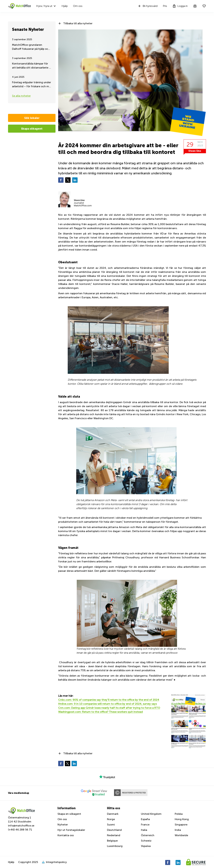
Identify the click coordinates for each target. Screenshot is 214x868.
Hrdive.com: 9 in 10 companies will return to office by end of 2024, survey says (108, 704)
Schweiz (146, 841)
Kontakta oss (66, 835)
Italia (144, 830)
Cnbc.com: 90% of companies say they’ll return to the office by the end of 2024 (109, 700)
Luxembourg (115, 846)
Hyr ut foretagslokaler (71, 830)
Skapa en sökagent (69, 814)
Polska (179, 814)
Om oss (78, 6)
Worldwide (181, 835)
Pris (165, 6)
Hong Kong (182, 819)
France (145, 825)
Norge (111, 819)
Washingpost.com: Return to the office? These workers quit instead (100, 712)
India (178, 830)
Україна (146, 846)
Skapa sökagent (32, 129)
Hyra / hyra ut (44, 6)
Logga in (180, 6)
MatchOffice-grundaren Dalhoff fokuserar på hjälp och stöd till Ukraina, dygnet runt (31, 47)
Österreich (148, 835)
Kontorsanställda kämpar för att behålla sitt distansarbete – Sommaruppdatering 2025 (31, 66)
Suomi (111, 825)
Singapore (181, 825)
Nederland (114, 835)
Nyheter (63, 825)
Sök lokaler (32, 118)
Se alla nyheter (21, 96)
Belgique (112, 841)
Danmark (113, 814)
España (145, 819)
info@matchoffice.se (21, 826)
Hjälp (65, 6)
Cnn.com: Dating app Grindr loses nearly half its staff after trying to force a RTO (109, 708)
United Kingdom (151, 814)
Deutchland (114, 830)
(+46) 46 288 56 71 (20, 830)
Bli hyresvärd (148, 6)
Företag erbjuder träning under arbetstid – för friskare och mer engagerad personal (32, 85)
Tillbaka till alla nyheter (78, 23)
